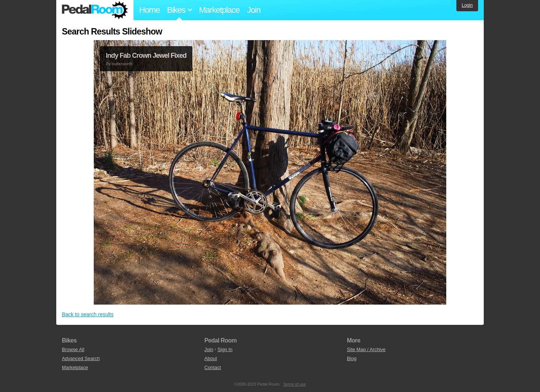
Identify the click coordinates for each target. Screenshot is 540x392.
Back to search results (88, 314)
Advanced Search (81, 358)
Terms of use (295, 384)
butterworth (122, 64)
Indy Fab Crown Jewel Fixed (146, 56)
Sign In (225, 349)
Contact (213, 367)
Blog (352, 358)
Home (149, 10)
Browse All (73, 349)
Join (254, 10)
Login (467, 5)
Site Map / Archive (366, 349)
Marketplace (219, 10)
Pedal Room (95, 10)
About (211, 358)
